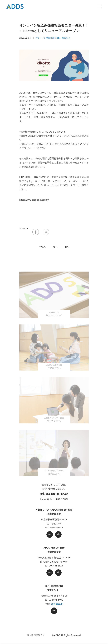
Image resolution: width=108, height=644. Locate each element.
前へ (67, 247)
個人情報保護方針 (36, 635)
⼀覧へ (42, 247)
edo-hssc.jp (57, 604)
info (58, 534)
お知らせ (66, 38)
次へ (55, 247)
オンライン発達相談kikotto (48, 38)
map (50, 534)
